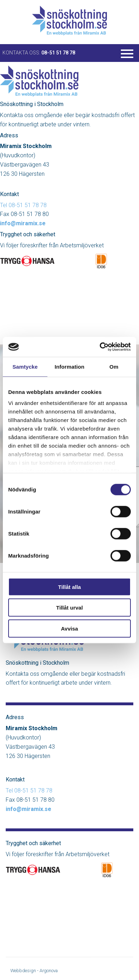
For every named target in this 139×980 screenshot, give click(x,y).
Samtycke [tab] (25, 366)
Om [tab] (114, 366)
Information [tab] (69, 366)
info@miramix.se (23, 223)
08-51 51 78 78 (58, 53)
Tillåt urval (70, 608)
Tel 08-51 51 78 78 (23, 205)
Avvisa (69, 628)
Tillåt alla (69, 587)
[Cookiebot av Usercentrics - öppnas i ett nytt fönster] (100, 347)
